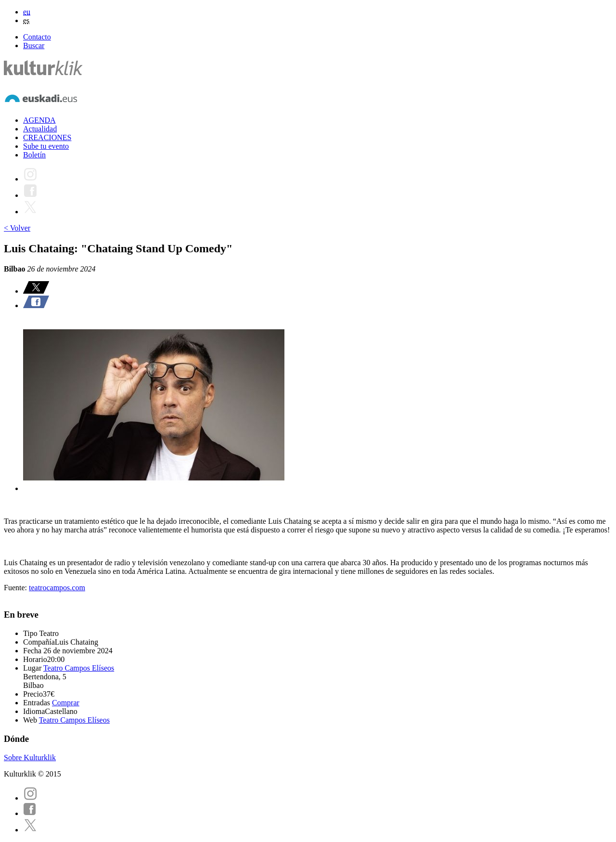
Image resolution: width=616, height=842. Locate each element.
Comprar (66, 703)
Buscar (34, 45)
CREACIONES (47, 137)
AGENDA (39, 120)
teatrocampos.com (57, 588)
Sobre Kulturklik (30, 758)
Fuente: (16, 588)
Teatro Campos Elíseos (79, 668)
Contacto (37, 37)
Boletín (34, 155)
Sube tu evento (46, 146)
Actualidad (40, 129)
